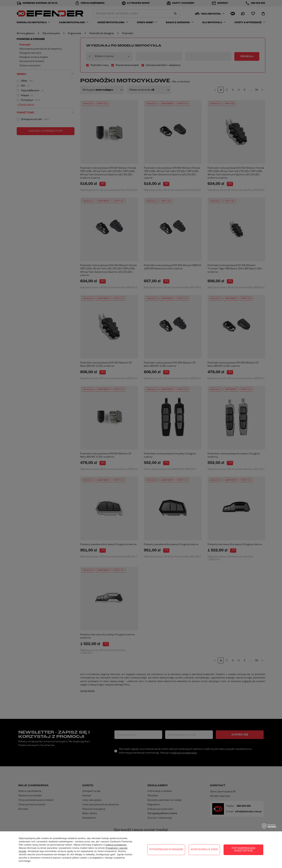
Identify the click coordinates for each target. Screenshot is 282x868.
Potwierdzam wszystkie (243, 850)
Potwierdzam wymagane (166, 850)
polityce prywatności (116, 845)
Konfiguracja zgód (204, 850)
